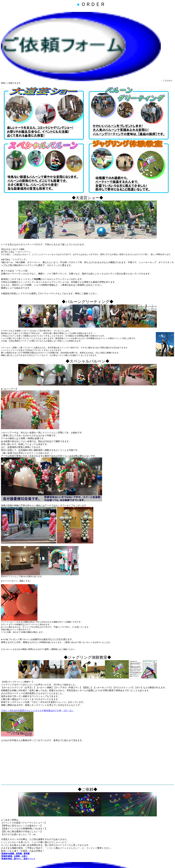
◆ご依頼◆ (88, 789)
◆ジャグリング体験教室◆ (87, 657)
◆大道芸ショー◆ (87, 198)
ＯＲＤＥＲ (91, 4)
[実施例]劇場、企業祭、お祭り (14, 856)
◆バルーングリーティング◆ (88, 302)
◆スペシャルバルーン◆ (87, 361)
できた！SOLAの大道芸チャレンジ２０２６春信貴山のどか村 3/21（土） (37, 711)
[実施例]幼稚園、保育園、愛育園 (15, 854)
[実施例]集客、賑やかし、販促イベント (18, 859)
